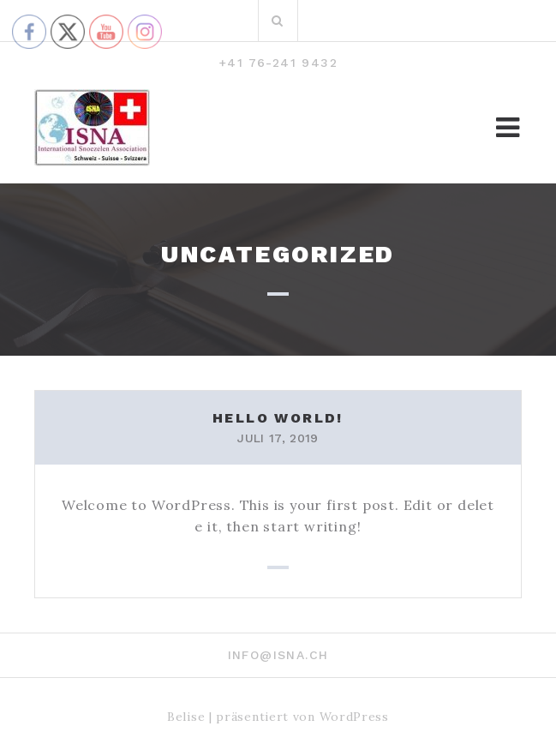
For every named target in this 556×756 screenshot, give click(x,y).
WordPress (354, 717)
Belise (186, 717)
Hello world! (278, 418)
